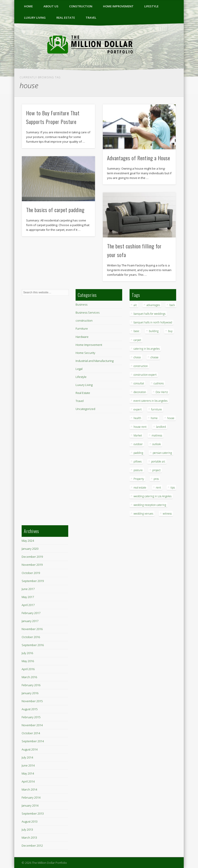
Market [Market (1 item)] (138, 435)
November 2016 (32, 629)
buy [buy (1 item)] (170, 331)
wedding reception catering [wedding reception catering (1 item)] (150, 505)
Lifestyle (151, 6)
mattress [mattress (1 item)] (157, 435)
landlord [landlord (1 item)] (161, 427)
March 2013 (29, 838)
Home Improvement (118, 6)
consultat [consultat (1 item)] (139, 383)
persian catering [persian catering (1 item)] (162, 453)
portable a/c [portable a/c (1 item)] (158, 461)
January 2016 (30, 693)
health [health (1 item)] (137, 418)
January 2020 (30, 549)
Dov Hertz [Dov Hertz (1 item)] (162, 392)
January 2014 (30, 805)
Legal (79, 369)
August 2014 (30, 749)
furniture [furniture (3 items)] (157, 409)
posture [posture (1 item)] (138, 470)
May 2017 (28, 597)
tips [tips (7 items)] (173, 488)
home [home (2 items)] (154, 418)
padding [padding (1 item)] (138, 453)
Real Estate (66, 18)
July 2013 (27, 829)
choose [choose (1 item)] (155, 357)
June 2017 (28, 589)
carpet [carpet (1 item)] (137, 340)
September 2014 (33, 741)
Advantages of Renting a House (139, 158)
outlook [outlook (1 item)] (157, 444)
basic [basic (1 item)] (136, 331)
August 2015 (30, 709)
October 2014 (31, 733)
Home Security (85, 353)
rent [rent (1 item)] (158, 488)
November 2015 (32, 701)
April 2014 (28, 781)
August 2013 (30, 821)
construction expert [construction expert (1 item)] (145, 375)
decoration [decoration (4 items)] (140, 392)
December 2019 (32, 557)
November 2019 (32, 565)
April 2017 (28, 605)
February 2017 (31, 613)
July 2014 (27, 757)
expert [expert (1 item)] (138, 409)
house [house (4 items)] (171, 418)
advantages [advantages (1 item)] (153, 305)
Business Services (88, 312)
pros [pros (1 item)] (156, 479)
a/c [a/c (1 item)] (135, 305)
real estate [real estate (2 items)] (140, 488)
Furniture (82, 329)
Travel (91, 18)
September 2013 (33, 813)
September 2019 (33, 581)
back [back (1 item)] (172, 305)
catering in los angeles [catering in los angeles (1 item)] (147, 349)
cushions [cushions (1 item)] (159, 383)
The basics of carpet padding (55, 210)
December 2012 (32, 846)
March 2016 (29, 677)
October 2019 (31, 573)
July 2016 (27, 653)
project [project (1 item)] (156, 470)
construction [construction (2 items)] (141, 366)
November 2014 (32, 725)
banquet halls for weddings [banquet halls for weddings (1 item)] (150, 314)
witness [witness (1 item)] (167, 514)
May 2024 (28, 541)
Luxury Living (35, 18)
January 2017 (30, 621)
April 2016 (28, 669)
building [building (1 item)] (154, 331)
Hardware (82, 337)
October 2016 (31, 637)
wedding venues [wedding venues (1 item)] (143, 514)
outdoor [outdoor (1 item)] (138, 444)
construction (81, 6)
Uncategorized (85, 409)
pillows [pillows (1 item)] (138, 461)
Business (81, 304)
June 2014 (28, 765)
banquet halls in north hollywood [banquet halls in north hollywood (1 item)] (153, 322)
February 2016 (31, 685)
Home (28, 6)
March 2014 (29, 789)
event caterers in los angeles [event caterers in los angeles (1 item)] (151, 401)
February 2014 (31, 797)
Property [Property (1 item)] (139, 479)
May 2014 (28, 773)
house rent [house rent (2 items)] (140, 427)
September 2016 (33, 645)
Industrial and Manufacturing (95, 361)
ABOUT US (51, 6)
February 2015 (31, 717)
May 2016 (28, 661)
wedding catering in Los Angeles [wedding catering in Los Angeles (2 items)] (153, 496)
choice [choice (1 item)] (137, 357)
